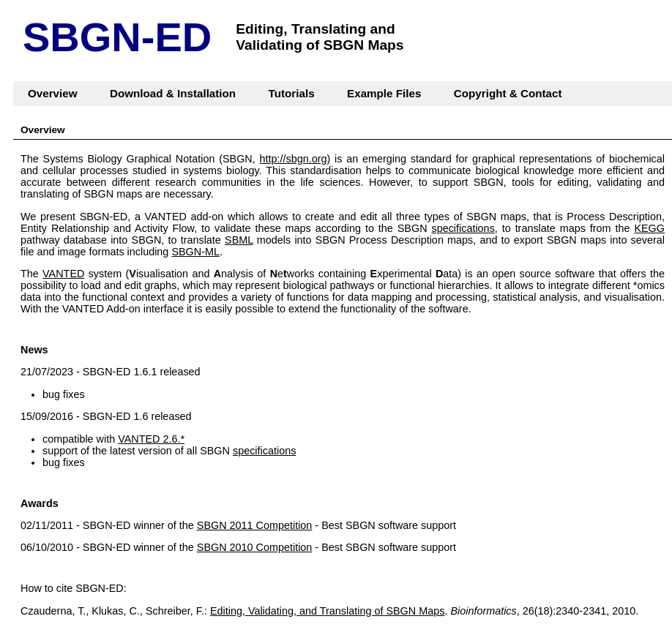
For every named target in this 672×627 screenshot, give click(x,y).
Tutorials (292, 93)
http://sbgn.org (294, 159)
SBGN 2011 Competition (255, 525)
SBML (239, 240)
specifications (463, 228)
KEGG (649, 228)
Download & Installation (173, 93)
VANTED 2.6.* (151, 439)
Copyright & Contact (508, 93)
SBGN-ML (195, 252)
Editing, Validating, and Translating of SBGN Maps (328, 611)
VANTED (63, 274)
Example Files (384, 93)
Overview (53, 93)
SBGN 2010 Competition (255, 547)
